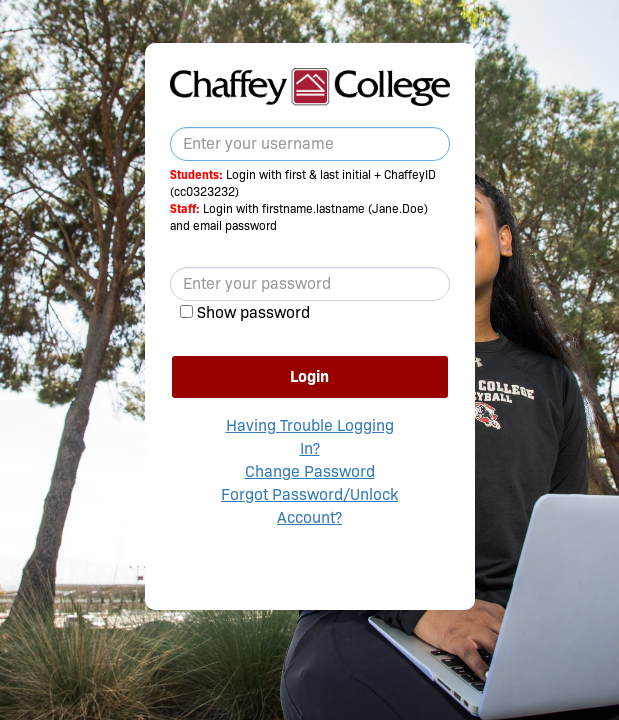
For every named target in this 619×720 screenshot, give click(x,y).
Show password (253, 312)
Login (309, 376)
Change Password (310, 471)
